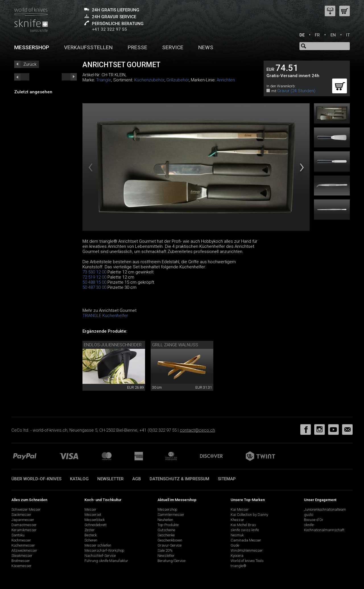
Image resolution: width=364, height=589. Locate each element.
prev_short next (69, 77)
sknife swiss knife (245, 530)
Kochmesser (21, 540)
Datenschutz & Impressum (179, 479)
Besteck (91, 535)
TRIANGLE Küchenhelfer (105, 316)
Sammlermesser (171, 515)
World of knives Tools (247, 561)
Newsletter (110, 479)
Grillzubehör (178, 80)
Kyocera (237, 556)
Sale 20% (165, 550)
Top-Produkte (168, 525)
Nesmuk (237, 535)
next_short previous (22, 77)
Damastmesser (24, 525)
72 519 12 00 (94, 277)
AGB (137, 479)
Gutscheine (166, 530)
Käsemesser (21, 566)
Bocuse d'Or (314, 520)
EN (333, 35)
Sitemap (227, 479)
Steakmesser (22, 556)
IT (348, 35)
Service (173, 47)
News (206, 47)
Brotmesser (21, 561)
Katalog (79, 479)
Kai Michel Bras (243, 525)
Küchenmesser (23, 545)
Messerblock (95, 520)
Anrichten (226, 80)
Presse (137, 47)
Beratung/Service (171, 561)
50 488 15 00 (94, 282)
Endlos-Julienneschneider (113, 345)
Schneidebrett (96, 525)
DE (302, 35)
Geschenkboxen (170, 540)
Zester (90, 530)
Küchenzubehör (149, 80)
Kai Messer (240, 509)
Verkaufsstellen (88, 47)
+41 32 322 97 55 (109, 29)
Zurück (30, 64)
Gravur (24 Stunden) (296, 91)
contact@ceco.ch (197, 430)
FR (317, 35)
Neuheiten (165, 520)
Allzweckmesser (24, 550)
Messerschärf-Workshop (104, 550)
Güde (235, 545)
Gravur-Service (169, 545)
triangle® (238, 566)
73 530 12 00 (94, 272)
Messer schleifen (98, 545)
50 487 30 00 (94, 287)
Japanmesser (23, 520)
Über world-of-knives (36, 479)
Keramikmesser (24, 530)
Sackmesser (21, 515)
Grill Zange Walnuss (175, 345)
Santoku (18, 535)
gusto (309, 515)
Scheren (91, 540)
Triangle (104, 80)
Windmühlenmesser (247, 550)
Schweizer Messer (26, 509)
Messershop (32, 47)
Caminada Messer (246, 540)
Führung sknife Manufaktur (106, 561)
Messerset (93, 515)
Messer (90, 509)
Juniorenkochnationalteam (325, 509)
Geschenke (166, 535)
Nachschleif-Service (100, 556)
